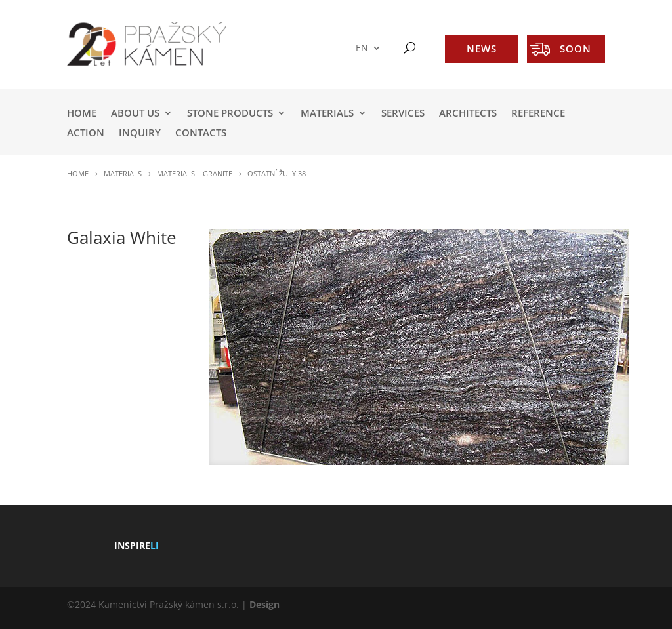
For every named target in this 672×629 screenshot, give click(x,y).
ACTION (86, 133)
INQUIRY (140, 133)
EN (362, 48)
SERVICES (403, 114)
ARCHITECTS (468, 114)
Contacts (201, 133)
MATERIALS (327, 114)
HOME (82, 114)
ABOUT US (135, 114)
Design (264, 604)
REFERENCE (538, 114)
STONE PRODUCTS (230, 114)
